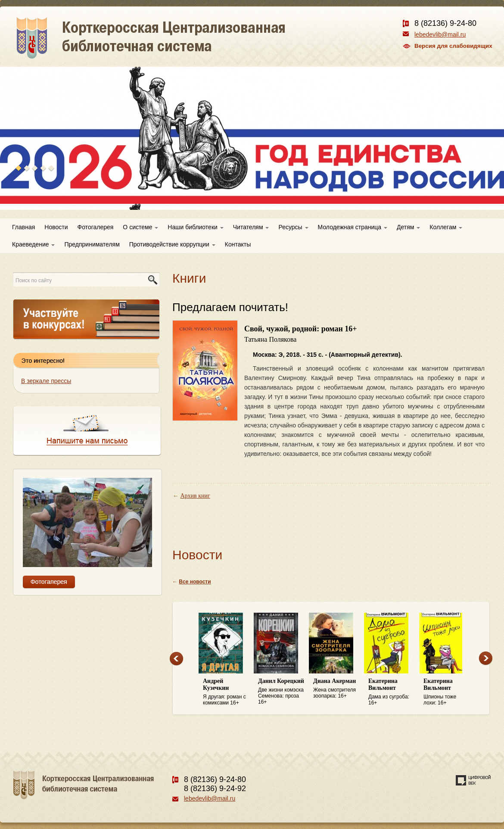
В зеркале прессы (46, 381)
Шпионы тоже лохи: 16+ (447, 692)
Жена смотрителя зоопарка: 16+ (336, 688)
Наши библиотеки (195, 227)
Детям (408, 227)
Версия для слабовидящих (453, 46)
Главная (23, 227)
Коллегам (446, 227)
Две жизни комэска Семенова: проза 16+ (281, 691)
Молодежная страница (353, 227)
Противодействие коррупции (172, 244)
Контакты (238, 244)
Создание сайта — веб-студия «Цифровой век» (473, 780)
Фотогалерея (96, 227)
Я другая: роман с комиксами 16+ (226, 692)
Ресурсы (293, 227)
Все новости (195, 582)
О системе (140, 227)
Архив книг (195, 496)
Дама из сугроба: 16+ (392, 692)
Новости (56, 227)
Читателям (251, 227)
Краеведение (33, 244)
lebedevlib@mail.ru (440, 34)
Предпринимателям (92, 244)
